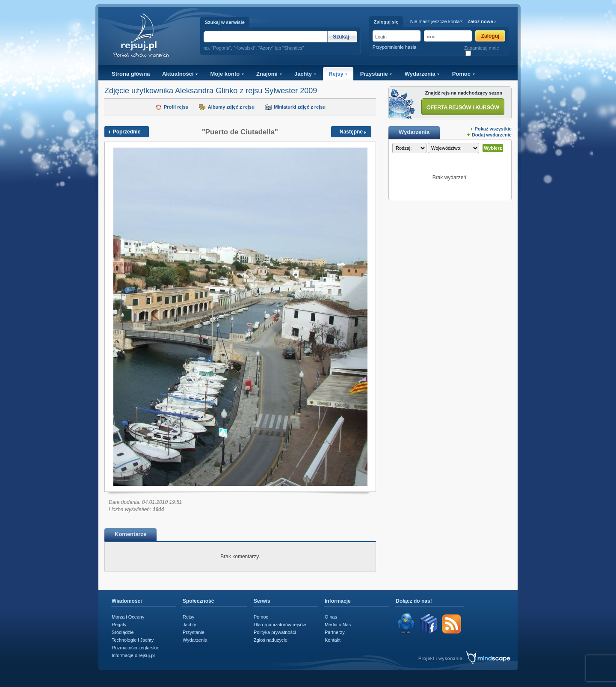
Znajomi (269, 74)
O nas (331, 617)
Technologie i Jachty (133, 640)
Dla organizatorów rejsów (280, 625)
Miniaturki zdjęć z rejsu (300, 107)
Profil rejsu (176, 107)
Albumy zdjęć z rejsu (231, 107)
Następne (351, 132)
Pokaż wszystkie (493, 129)
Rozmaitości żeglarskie (136, 648)
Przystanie (376, 74)
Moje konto (227, 74)
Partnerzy (335, 632)
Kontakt (333, 640)
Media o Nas (338, 625)
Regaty (119, 625)
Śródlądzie (123, 632)
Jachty (305, 74)
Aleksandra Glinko (206, 91)
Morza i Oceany (128, 617)
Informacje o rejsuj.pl (133, 655)
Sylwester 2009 (291, 91)
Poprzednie (127, 132)
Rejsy (338, 74)
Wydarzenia (422, 74)
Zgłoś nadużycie (271, 640)
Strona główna (131, 74)
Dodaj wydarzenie (492, 135)
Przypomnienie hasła (394, 47)
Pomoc (464, 74)
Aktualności (180, 74)
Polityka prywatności (275, 632)
